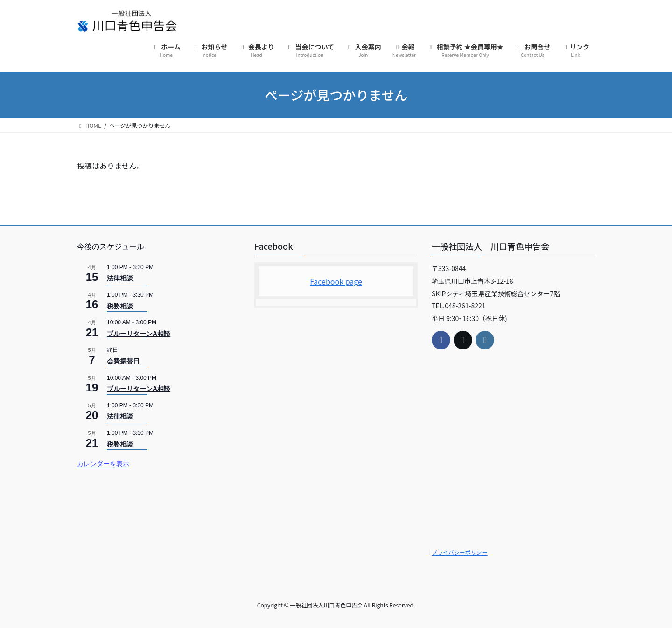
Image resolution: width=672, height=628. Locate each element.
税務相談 (120, 306)
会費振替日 (123, 361)
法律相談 (120, 278)
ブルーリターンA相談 (139, 334)
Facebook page (336, 281)
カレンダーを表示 (103, 464)
